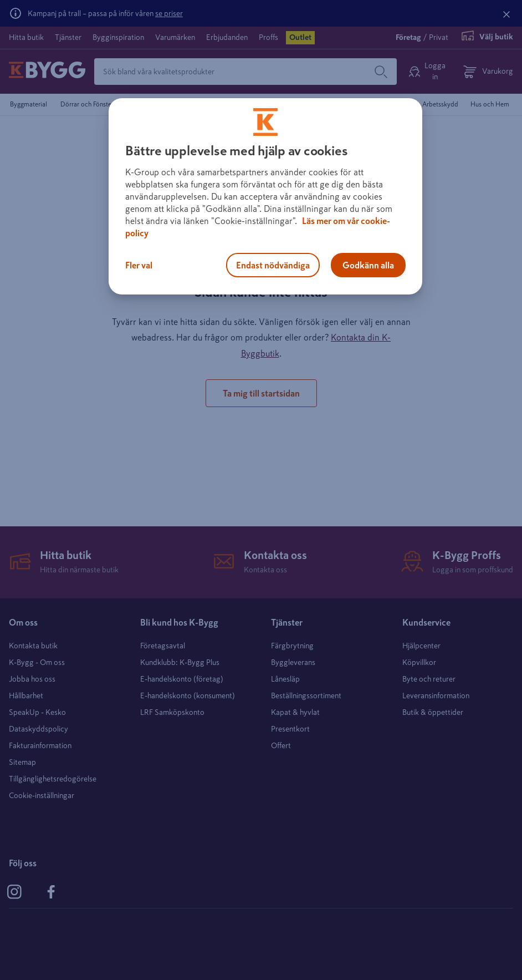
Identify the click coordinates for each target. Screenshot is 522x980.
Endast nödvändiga (273, 265)
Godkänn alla (368, 265)
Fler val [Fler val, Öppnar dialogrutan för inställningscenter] (139, 265)
